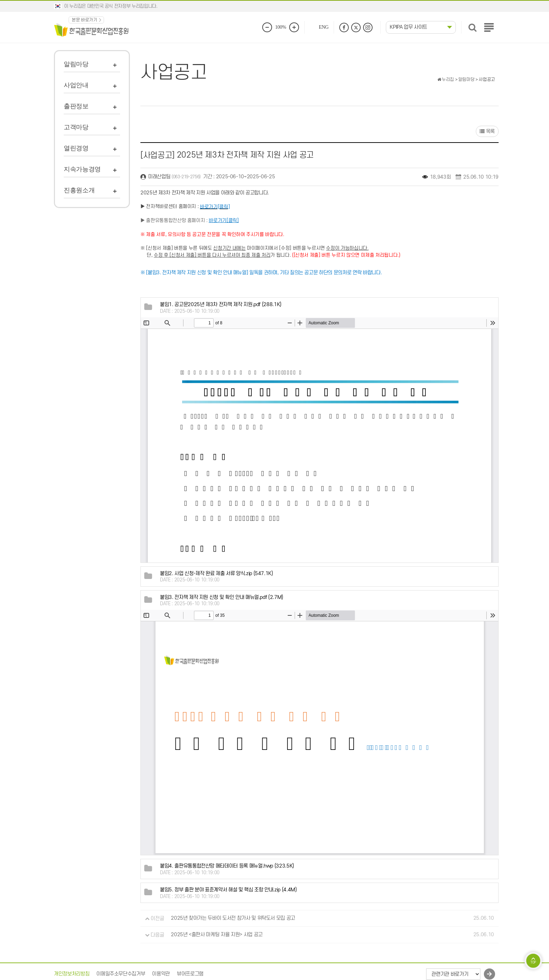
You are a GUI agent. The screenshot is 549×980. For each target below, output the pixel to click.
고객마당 (76, 127)
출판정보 (76, 106)
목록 (487, 132)
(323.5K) (227, 866)
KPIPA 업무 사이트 (408, 27)
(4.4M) (228, 890)
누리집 (446, 80)
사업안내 (76, 85)
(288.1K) (221, 305)
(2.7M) (222, 597)
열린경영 (76, 148)
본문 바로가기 (85, 20)
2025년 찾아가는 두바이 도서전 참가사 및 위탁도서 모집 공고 (233, 919)
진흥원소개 (79, 190)
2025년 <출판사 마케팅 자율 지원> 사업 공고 (217, 935)
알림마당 (76, 64)
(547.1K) (217, 574)
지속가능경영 (82, 169)
